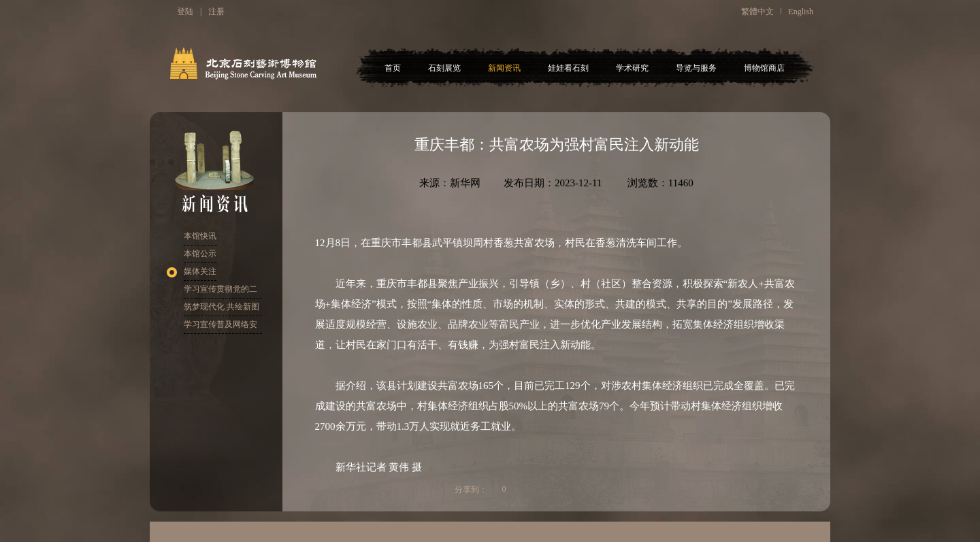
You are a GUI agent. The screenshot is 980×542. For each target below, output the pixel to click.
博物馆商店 (764, 68)
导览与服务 (696, 68)
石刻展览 (444, 68)
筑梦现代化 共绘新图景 (222, 309)
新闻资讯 (504, 68)
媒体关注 (200, 271)
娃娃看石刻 (568, 68)
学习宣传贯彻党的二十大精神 (220, 291)
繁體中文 (757, 12)
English (801, 12)
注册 (216, 12)
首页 (393, 68)
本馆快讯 (200, 236)
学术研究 (632, 68)
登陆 (185, 12)
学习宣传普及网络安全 (220, 327)
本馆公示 (200, 254)
